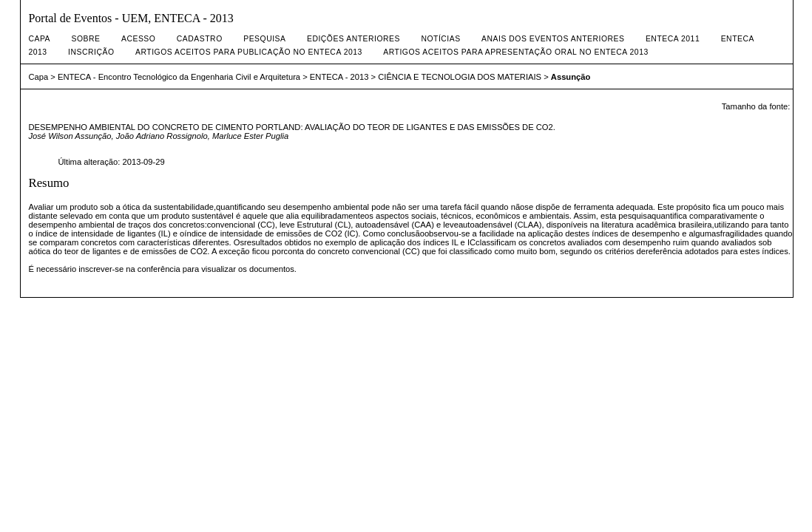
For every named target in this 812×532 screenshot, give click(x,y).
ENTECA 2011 (673, 39)
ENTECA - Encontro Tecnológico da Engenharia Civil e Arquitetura (179, 77)
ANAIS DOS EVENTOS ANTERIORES (553, 39)
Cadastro (200, 39)
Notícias (440, 39)
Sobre (86, 39)
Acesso (138, 39)
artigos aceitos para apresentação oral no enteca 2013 (515, 52)
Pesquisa (264, 39)
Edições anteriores (353, 39)
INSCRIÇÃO (91, 52)
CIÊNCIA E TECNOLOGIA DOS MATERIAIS (460, 77)
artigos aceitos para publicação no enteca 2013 (249, 52)
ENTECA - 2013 (339, 77)
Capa (39, 39)
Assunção (571, 77)
